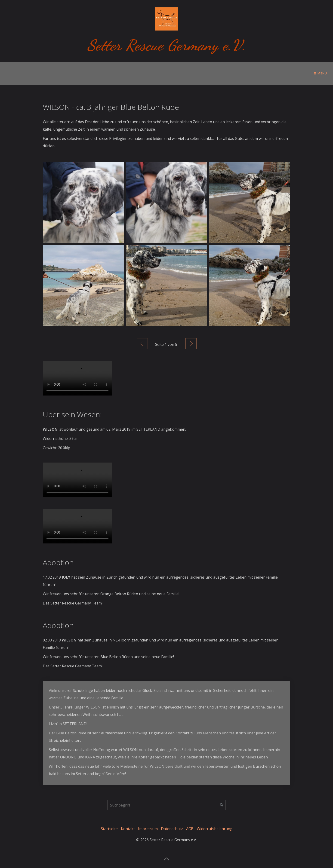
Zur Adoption (99, 73)
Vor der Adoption (55, 73)
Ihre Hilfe (229, 73)
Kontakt (128, 829)
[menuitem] (16, 73)
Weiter (191, 344)
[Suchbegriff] (166, 805)
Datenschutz (172, 829)
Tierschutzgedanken (186, 73)
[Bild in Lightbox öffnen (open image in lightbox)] (83, 202)
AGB (190, 829)
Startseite (109, 829)
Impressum (148, 829)
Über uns (15, 73)
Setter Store (265, 73)
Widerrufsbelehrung (215, 829)
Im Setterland (139, 73)
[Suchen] (222, 805)
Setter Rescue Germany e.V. (167, 45)
